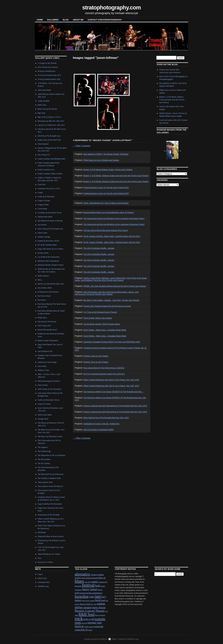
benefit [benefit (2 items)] (95, 578)
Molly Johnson (43, 276)
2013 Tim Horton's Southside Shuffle (98, 430)
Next (179, 150)
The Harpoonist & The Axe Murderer (51, 455)
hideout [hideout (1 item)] (100, 590)
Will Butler (42, 532)
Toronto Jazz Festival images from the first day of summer (107, 306)
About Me (78, 20)
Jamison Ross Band (45, 217)
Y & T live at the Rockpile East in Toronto (100, 312)
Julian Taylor (43, 233)
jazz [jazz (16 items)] (98, 596)
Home (40, 20)
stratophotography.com (112, 8)
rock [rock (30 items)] (79, 618)
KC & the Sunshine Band (47, 245)
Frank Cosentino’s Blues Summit (50, 174)
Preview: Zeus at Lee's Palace (96, 356)
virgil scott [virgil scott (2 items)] (88, 627)
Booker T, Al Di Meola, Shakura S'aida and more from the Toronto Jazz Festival (116, 176)
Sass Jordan (42, 366)
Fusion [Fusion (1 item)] (103, 586)
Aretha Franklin (44, 101)
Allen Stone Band (44, 90)
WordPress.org (43, 586)
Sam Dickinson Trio (45, 351)
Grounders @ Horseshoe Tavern (50, 213)
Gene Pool (42, 184)
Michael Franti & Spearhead (48, 261)
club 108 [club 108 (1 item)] (87, 582)
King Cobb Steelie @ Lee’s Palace (50, 249)
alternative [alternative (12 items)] (82, 574)
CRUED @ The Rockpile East (49, 136)
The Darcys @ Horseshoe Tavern (50, 436)
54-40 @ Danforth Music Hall (49, 79)
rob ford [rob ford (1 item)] (102, 615)
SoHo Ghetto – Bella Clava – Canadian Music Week (105, 330)
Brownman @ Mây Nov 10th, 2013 (51, 121)
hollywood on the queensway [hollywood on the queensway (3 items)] (89, 593)
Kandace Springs (44, 237)
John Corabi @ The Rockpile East (50, 229)
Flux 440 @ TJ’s (44, 155)
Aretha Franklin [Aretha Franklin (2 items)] (97, 575)
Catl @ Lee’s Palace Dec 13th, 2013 (51, 125)
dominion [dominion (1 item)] (102, 582)
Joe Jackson (42, 225)
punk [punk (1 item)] (76, 615)
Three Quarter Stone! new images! (98, 318)
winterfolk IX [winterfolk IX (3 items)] (81, 630)
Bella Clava (42, 105)
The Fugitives (43, 447)
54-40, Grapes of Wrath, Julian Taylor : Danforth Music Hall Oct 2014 (112, 236)
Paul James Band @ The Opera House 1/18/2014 (104, 368)
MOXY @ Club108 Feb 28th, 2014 (51, 284)
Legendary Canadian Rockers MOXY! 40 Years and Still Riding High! (112, 342)
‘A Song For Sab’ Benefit (47, 63)
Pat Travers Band (44, 296)
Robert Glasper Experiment (48, 340)
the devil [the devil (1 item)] (84, 623)
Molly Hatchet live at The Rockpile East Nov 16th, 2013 (106, 418)
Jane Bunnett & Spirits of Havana (50, 221)
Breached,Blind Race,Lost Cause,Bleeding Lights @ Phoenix (108, 212)
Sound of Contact (44, 404)
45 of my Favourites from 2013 (49, 75)
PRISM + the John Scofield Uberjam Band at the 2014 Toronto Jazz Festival (115, 286)
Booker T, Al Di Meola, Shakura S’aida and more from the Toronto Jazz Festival (116, 182)
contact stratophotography (105, 20)
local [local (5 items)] (98, 600)
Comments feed (44, 582)
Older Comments (82, 146)
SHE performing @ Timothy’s (49, 381)
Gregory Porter (43, 205)
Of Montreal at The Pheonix (48, 292)
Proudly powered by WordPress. (96, 639)
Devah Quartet (43, 144)
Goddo (40, 193)
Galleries (53, 20)
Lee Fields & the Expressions (49, 257)
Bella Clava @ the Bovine (47, 109)
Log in (40, 574)
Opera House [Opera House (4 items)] (99, 608)
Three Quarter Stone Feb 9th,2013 (50, 486)
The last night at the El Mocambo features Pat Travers (106, 230)
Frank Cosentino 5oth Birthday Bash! (52, 159)
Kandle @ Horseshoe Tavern (48, 241)
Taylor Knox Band (45, 415)
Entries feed (42, 578)
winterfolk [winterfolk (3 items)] (98, 626)
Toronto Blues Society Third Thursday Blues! (102, 324)
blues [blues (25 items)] (79, 581)
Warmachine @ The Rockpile (49, 515)
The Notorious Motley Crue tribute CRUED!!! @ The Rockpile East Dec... (113, 392)
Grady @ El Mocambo (46, 197)
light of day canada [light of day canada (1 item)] (88, 601)
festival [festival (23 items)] (88, 585)
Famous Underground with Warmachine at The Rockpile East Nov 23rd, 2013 (115, 406)
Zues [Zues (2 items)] (90, 630)
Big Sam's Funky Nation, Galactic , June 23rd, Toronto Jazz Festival (111, 300)
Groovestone (42, 209)
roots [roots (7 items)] (78, 622)
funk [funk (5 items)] (97, 586)
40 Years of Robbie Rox (47, 71)
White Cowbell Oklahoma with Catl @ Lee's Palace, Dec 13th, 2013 (111, 380)
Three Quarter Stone (45, 482)
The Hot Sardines (44, 459)
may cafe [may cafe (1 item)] (94, 604)
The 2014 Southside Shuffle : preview (99, 248)
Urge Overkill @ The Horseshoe (50, 504)
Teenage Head (43, 419)
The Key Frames (44, 463)
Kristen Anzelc (43, 253)
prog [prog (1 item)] (107, 611)
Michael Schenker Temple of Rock (51, 265)
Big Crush (41, 113)
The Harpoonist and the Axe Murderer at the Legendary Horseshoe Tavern (114, 219)
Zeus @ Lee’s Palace (45, 562)
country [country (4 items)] (95, 582)
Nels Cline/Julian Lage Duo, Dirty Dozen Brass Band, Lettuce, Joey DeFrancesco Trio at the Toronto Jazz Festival (107, 293)
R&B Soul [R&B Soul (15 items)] (87, 614)
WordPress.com (133, 639)
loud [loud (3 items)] (103, 600)
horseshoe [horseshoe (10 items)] (82, 596)
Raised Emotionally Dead (47, 330)
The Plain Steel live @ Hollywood (50, 474)
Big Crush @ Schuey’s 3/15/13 (49, 117)
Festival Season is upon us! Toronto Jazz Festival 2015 (106, 188)
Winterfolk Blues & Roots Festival (51, 536)
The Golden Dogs (44, 451)
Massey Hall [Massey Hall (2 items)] (85, 604)
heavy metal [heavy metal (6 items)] (90, 589)
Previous (165, 150)
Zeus (39, 558)
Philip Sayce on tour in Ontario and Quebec (101, 160)
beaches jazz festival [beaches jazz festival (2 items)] (83, 578)
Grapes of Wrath (44, 201)
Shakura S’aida (43, 370)
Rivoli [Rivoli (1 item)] (97, 615)
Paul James (42, 300)
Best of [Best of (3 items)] (102, 578)
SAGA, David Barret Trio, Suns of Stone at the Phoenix (106, 203)
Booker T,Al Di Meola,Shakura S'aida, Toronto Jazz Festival (108, 170)
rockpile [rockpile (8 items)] (100, 619)
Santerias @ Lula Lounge (47, 362)
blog (66, 20)
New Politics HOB (45, 288)
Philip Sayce (42, 318)
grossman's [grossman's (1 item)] (78, 590)
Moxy (40, 280)
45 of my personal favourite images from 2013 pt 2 (104, 374)
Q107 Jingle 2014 (44, 326)
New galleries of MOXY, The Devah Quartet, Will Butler (106, 154)
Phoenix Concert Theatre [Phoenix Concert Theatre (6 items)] (90, 611)
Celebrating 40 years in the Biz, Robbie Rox (101, 424)
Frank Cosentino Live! (46, 170)
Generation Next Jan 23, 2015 (49, 189)
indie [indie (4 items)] (92, 597)
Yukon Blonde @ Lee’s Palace (49, 554)
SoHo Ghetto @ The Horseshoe (49, 389)
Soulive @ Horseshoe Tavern (48, 400)
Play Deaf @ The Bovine (47, 322)
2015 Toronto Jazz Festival (48, 67)
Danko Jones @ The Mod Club (49, 140)
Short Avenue (43, 385)
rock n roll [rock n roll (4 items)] (89, 619)
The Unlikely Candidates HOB (49, 478)
